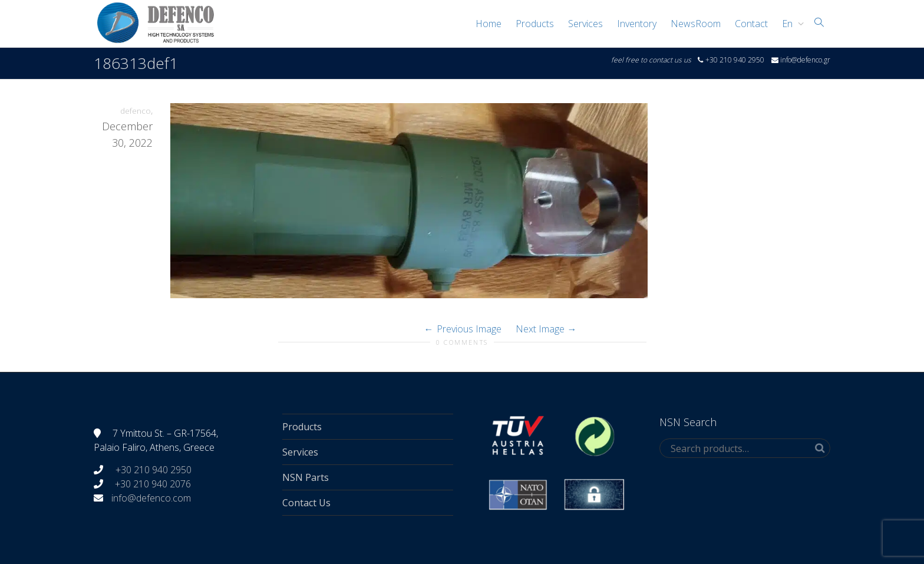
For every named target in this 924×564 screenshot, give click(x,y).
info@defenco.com (151, 498)
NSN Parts (306, 477)
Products (535, 24)
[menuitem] (790, 24)
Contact (751, 24)
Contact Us (306, 503)
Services (585, 24)
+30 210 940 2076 (153, 484)
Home (489, 24)
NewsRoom (696, 24)
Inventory (637, 24)
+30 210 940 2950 (152, 470)
